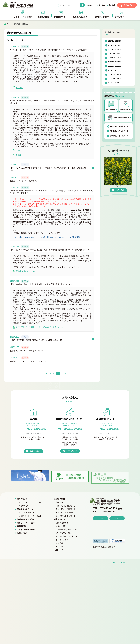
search (84, 5)
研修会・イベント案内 (26, 523)
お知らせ (91, 5)
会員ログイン (129, 5)
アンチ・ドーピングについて (30, 503)
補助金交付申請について (24, 272)
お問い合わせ (35, 451)
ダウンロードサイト (27, 513)
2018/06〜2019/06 (115, 79)
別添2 (17, 155)
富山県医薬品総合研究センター (68, 537)
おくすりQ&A (24, 506)
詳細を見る (120, 190)
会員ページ (59, 550)
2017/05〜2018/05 (115, 83)
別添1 (17, 151)
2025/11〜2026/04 (115, 41)
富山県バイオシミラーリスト (30, 516)
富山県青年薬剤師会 (64, 533)
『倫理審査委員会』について (67, 530)
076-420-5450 (34, 429)
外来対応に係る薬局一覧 (119, 126)
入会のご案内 (61, 526)
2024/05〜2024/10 (115, 54)
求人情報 (111, 5)
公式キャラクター (63, 540)
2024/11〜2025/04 (115, 50)
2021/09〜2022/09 (115, 66)
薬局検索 (59, 503)
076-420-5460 (106, 429)
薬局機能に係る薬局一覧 (119, 136)
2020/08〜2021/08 (115, 70)
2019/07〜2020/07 (115, 75)
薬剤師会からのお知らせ (21, 24)
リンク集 (101, 5)
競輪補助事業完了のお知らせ (103, 547)
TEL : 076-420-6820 (70, 429)
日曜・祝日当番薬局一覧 (66, 506)
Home (9, 24)
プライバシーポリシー (26, 530)
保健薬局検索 (59, 499)
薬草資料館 (21, 526)
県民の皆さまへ (23, 499)
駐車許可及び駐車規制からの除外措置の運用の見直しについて (39, 327)
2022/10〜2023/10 (115, 62)
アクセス (101, 525)
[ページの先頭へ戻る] (70, 562)
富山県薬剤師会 (18, 5)
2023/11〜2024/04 (115, 58)
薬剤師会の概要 (62, 523)
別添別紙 (18, 88)
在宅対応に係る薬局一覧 (119, 131)
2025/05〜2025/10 (115, 45)
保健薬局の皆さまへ (25, 509)
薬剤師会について (61, 520)
